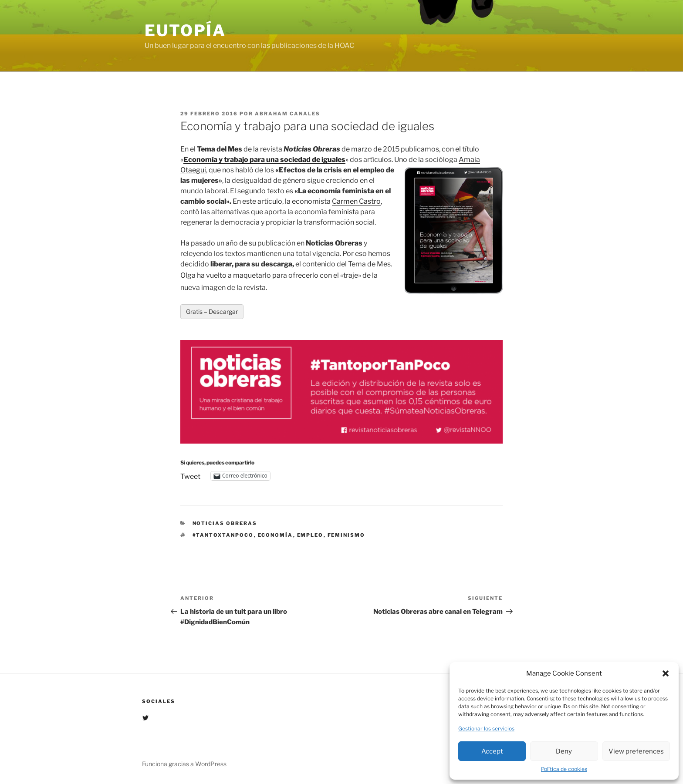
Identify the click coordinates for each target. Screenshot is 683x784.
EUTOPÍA (185, 30)
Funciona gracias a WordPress (184, 764)
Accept (492, 751)
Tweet (190, 476)
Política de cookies (564, 769)
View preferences (636, 751)
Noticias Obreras (225, 523)
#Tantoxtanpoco (223, 535)
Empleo (310, 535)
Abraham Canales (287, 114)
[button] (666, 673)
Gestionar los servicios (486, 728)
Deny (564, 751)
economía (276, 535)
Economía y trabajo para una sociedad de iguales (264, 160)
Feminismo (347, 535)
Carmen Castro (356, 201)
